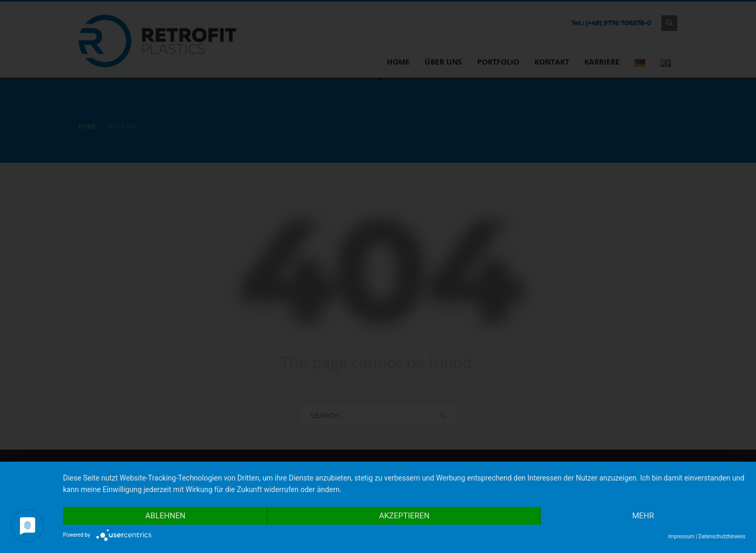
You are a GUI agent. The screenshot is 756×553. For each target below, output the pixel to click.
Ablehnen (165, 516)
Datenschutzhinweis (722, 536)
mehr (643, 516)
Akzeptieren (404, 516)
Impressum (681, 536)
